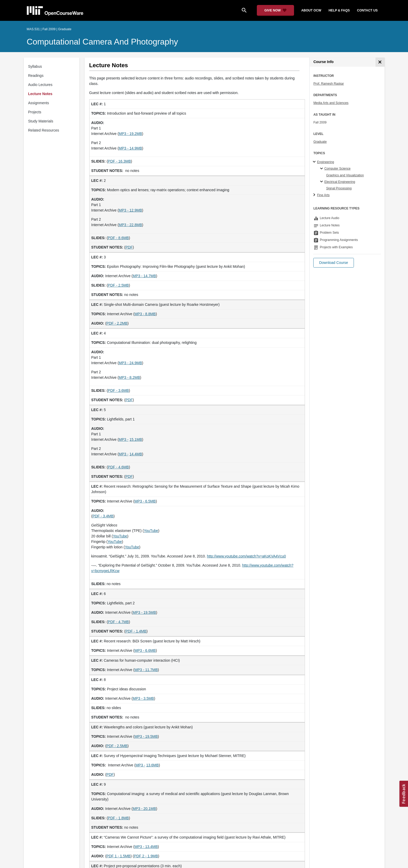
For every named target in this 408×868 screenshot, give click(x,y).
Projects (35, 112)
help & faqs (339, 10)
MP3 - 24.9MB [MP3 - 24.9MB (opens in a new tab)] (130, 363)
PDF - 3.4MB (103, 516)
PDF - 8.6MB (118, 238)
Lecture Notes (40, 94)
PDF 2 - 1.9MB (146, 856)
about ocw (311, 10)
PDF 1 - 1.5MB (119, 856)
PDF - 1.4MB (136, 631)
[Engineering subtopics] (315, 162)
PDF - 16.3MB (119, 161)
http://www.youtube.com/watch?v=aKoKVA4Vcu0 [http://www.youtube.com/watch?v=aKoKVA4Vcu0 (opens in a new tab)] (246, 556)
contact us (367, 10)
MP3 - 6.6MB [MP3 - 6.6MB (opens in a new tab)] (145, 650)
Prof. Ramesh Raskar (329, 84)
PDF (129, 247)
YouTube (151, 531)
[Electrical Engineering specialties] (322, 182)
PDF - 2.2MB (117, 323)
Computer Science (337, 169)
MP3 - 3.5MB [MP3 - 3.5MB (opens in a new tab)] (143, 698)
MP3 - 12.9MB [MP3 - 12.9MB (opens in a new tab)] (130, 210)
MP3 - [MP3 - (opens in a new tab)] (123, 439)
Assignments (39, 103)
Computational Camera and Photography (103, 42)
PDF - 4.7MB (118, 622)
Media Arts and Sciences (331, 103)
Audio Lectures (40, 85)
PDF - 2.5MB (118, 285)
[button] (333, 263)
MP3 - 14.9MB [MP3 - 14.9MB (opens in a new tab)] (130, 148)
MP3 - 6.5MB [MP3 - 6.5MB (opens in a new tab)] (145, 501)
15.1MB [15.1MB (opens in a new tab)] (136, 439)
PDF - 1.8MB (118, 818)
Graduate (320, 142)
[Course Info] (380, 62)
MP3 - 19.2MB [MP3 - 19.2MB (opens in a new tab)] (130, 134)
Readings (36, 76)
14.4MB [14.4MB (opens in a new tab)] (136, 454)
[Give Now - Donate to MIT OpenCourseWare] (275, 10)
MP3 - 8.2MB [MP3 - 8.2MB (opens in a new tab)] (129, 377)
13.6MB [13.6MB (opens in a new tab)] (152, 765)
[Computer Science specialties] (322, 169)
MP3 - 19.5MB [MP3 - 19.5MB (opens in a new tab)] (144, 612)
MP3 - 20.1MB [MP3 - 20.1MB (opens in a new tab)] (144, 809)
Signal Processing (339, 188)
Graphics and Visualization (345, 175)
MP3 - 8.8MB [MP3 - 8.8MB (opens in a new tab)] (145, 314)
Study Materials (41, 121)
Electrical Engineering (340, 182)
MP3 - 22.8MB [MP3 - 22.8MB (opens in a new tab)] (130, 225)
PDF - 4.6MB (118, 467)
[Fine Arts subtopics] (315, 195)
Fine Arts (323, 195)
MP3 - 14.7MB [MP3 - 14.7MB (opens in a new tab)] (144, 276)
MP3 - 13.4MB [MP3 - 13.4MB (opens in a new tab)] (146, 847)
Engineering (325, 162)
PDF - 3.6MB (118, 390)
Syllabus (35, 66)
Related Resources (44, 130)
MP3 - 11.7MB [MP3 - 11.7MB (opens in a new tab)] (146, 670)
